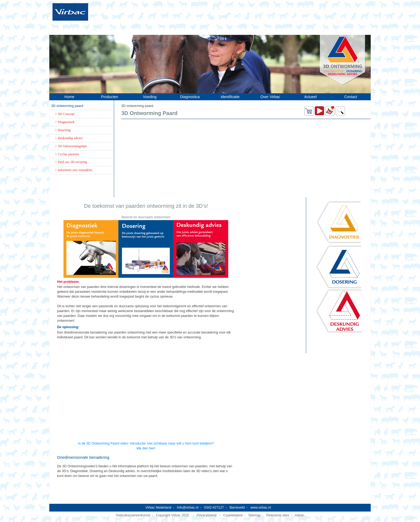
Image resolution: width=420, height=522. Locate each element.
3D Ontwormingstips (72, 146)
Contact (351, 97)
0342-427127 (214, 508)
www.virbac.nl (261, 508)
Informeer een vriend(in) (75, 170)
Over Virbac (270, 97)
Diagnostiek (66, 122)
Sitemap (254, 515)
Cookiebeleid (233, 515)
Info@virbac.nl (188, 508)
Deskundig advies (70, 138)
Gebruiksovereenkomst (133, 515)
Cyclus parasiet (69, 154)
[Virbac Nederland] (70, 12)
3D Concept (66, 114)
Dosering (64, 130)
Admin (299, 515)
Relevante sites (278, 515)
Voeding (150, 97)
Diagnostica (190, 97)
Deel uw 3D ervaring (72, 162)
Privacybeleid (207, 515)
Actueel (311, 97)
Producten (110, 97)
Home (69, 97)
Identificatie (230, 97)
